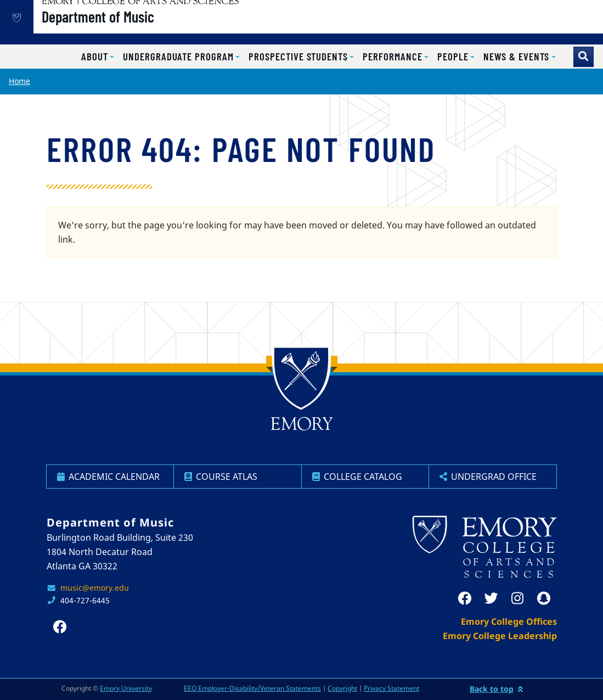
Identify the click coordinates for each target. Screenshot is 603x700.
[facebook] (465, 598)
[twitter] (491, 598)
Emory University (126, 688)
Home (19, 81)
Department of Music (133, 28)
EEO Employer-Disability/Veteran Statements (252, 688)
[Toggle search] (584, 57)
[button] (98, 57)
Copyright (342, 688)
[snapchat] (544, 598)
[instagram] (517, 598)
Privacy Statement (391, 688)
